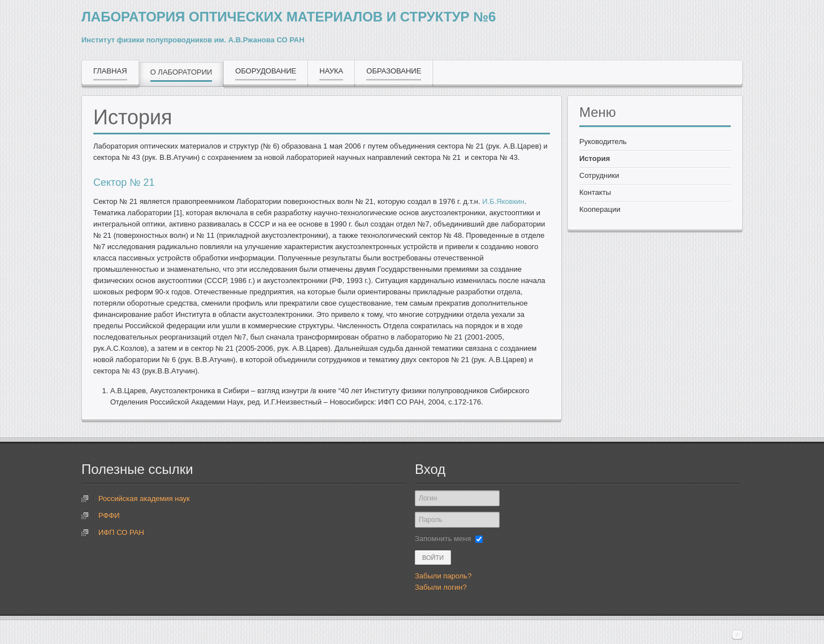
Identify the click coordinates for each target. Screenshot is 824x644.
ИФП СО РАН (121, 532)
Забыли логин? (441, 587)
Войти (433, 558)
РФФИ (109, 515)
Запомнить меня (443, 539)
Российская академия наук (144, 499)
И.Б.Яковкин (503, 201)
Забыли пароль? (443, 576)
